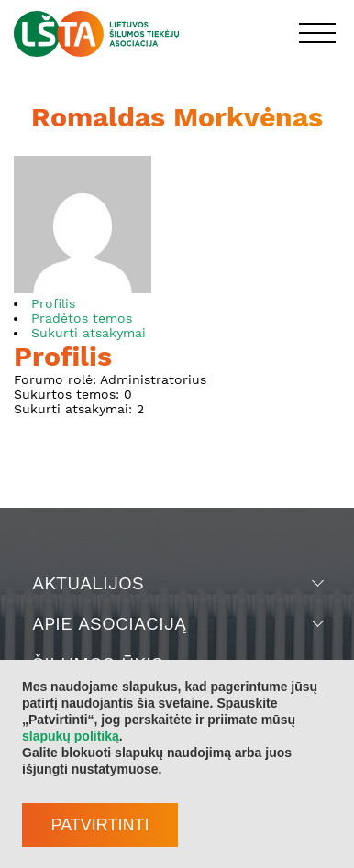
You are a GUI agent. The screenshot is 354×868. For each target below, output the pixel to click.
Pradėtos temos (82, 318)
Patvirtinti (100, 825)
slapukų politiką (71, 736)
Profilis (53, 303)
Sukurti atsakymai (88, 333)
